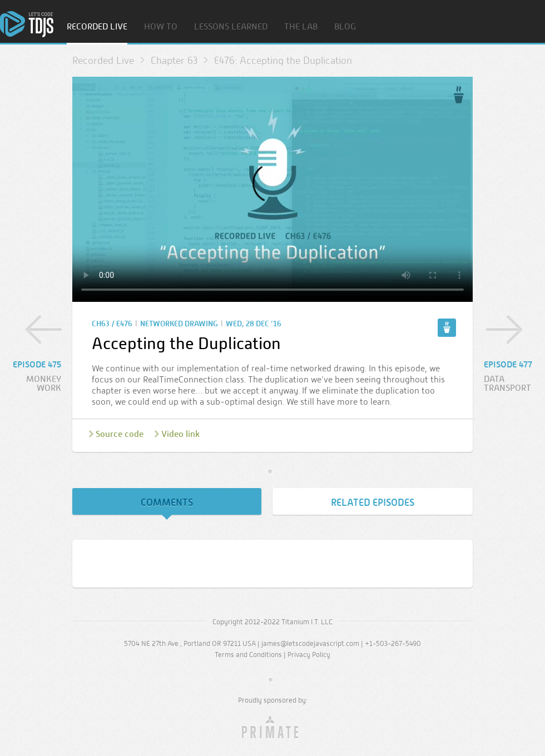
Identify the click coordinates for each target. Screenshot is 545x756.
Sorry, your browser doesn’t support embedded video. (272, 189)
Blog (345, 27)
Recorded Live (97, 27)
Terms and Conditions (248, 655)
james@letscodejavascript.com (310, 643)
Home (27, 24)
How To (161, 27)
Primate (273, 728)
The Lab (301, 27)
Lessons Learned (231, 27)
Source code (120, 434)
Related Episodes (373, 503)
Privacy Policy (309, 655)
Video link (180, 434)
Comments (167, 503)
